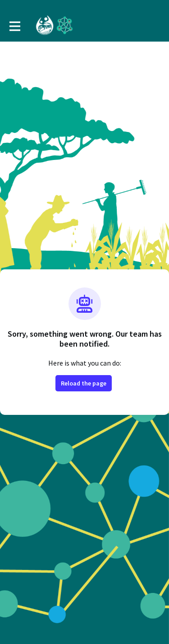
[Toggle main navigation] (14, 26)
